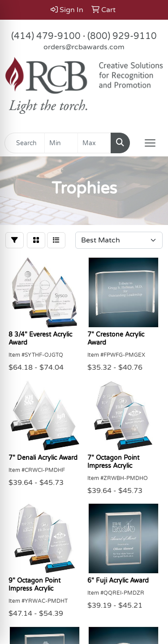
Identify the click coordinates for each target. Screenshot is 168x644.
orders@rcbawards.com (84, 47)
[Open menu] (150, 143)
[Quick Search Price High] (94, 143)
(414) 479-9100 (46, 36)
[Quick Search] (25, 143)
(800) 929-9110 (122, 36)
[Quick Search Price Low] (61, 143)
